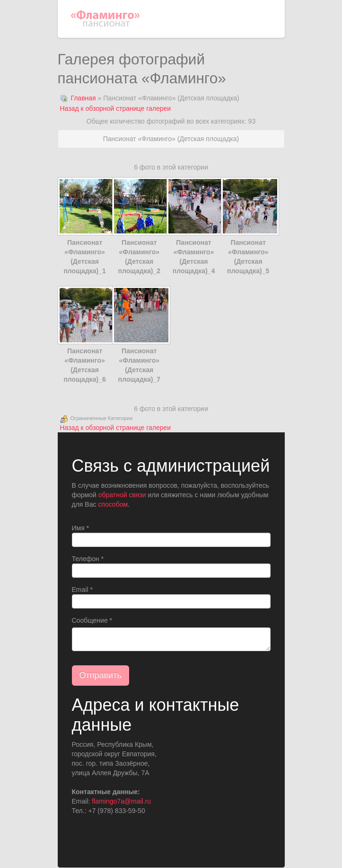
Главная (83, 98)
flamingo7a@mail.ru (121, 801)
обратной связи (122, 495)
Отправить (101, 675)
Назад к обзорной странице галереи (116, 108)
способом (113, 504)
